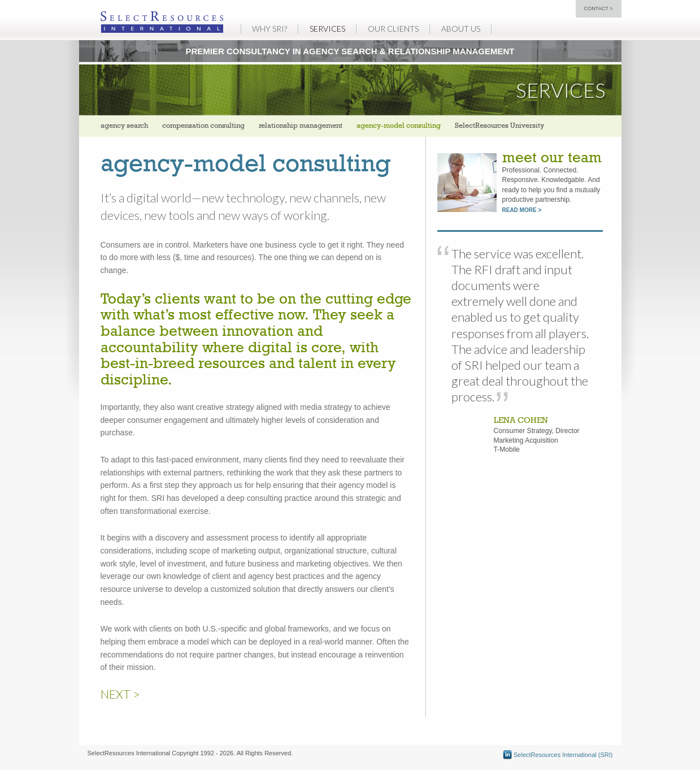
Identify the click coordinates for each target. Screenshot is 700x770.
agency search (124, 126)
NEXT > (120, 694)
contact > (599, 8)
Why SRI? (269, 29)
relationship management (301, 126)
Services (327, 29)
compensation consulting (203, 126)
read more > (522, 210)
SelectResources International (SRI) (558, 755)
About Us (461, 29)
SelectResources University (499, 126)
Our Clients (393, 29)
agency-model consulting (399, 126)
